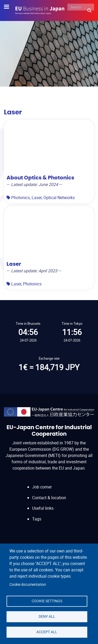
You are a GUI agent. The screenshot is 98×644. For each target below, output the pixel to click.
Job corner (42, 487)
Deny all (47, 616)
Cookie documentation (28, 584)
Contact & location (49, 498)
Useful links (43, 508)
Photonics (21, 198)
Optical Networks (59, 198)
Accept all (47, 632)
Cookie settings (47, 601)
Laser (37, 198)
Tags (37, 519)
